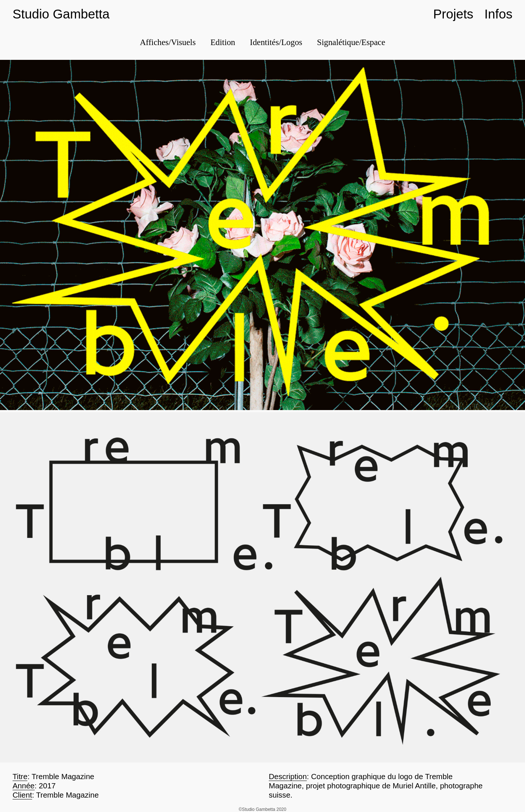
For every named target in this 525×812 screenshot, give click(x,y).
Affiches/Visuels (168, 42)
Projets (453, 14)
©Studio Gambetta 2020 (263, 809)
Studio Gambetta (61, 14)
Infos (498, 14)
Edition (223, 42)
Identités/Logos (276, 42)
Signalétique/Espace (351, 42)
